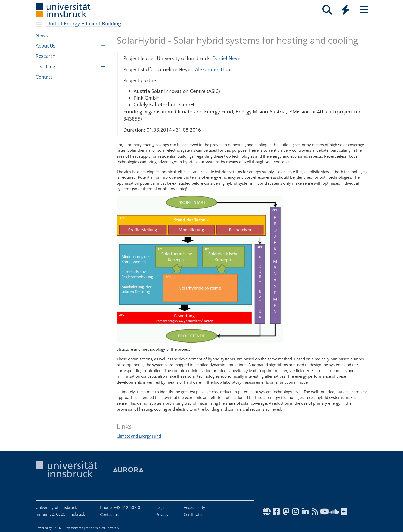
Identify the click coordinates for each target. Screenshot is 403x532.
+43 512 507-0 (127, 507)
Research (46, 56)
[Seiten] (364, 10)
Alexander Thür (213, 69)
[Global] (345, 10)
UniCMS (58, 528)
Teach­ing (45, 66)
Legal (160, 507)
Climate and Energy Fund (139, 436)
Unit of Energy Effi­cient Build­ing (84, 23)
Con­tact (44, 77)
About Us (46, 46)
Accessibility (194, 507)
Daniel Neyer (227, 58)
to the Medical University (103, 528)
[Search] (327, 10)
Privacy (162, 514)
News (42, 35)
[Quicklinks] (345, 10)
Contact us (109, 514)
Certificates (194, 514)
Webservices (75, 528)
